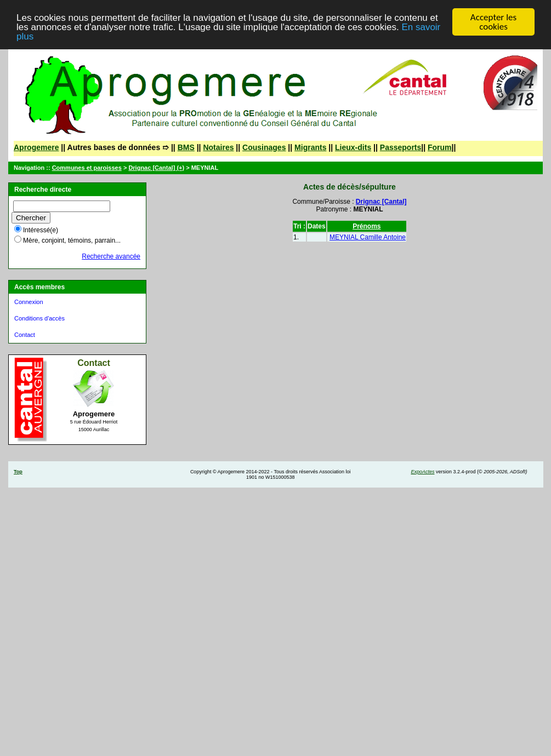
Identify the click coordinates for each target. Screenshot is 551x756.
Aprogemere (36, 147)
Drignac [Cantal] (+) (156, 168)
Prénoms (367, 226)
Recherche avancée (111, 256)
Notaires (218, 147)
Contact (25, 335)
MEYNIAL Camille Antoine (368, 237)
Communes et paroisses (87, 168)
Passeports (401, 147)
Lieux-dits (353, 147)
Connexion (29, 302)
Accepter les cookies (493, 22)
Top (18, 472)
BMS (186, 147)
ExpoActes (422, 472)
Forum (440, 147)
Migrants (310, 147)
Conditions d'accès (39, 318)
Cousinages (264, 147)
